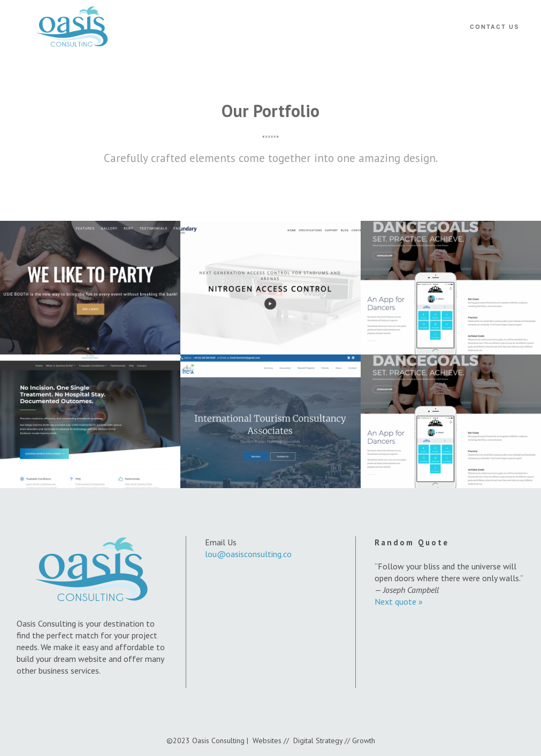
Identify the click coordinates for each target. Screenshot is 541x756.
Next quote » (399, 601)
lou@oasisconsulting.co (248, 554)
